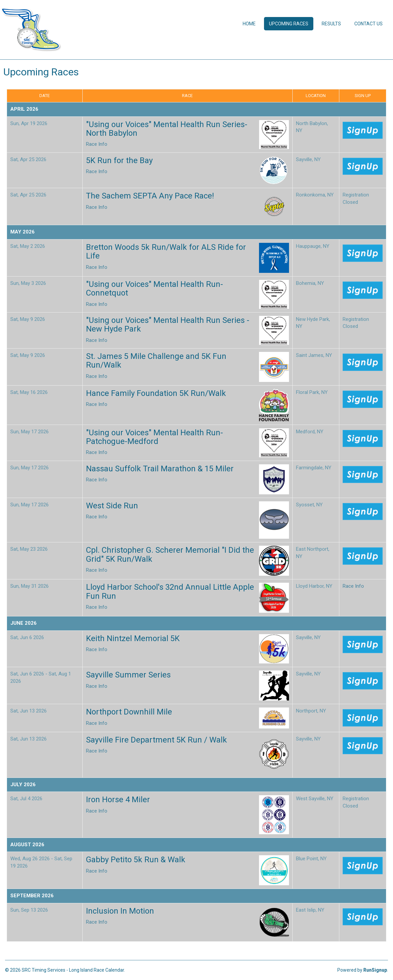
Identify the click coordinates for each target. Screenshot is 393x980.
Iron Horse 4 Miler (118, 800)
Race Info (97, 144)
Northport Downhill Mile (129, 712)
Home (249, 24)
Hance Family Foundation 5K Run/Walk (156, 393)
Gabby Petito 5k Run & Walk (136, 860)
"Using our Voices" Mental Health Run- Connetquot (154, 289)
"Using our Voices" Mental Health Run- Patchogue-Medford (154, 437)
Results (331, 24)
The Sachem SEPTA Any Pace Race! (150, 196)
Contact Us (368, 24)
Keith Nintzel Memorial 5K (133, 638)
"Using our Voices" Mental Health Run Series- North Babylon (167, 129)
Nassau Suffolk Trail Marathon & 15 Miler (160, 469)
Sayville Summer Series (128, 675)
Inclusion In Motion (120, 911)
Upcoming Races (289, 24)
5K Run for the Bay (119, 160)
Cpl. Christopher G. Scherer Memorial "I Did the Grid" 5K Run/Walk (170, 554)
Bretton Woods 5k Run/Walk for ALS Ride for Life (166, 252)
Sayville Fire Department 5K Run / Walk (156, 740)
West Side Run (112, 506)
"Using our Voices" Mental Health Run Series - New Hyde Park (168, 325)
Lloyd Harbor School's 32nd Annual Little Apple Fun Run (170, 591)
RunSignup (375, 970)
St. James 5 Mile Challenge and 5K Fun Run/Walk (156, 361)
